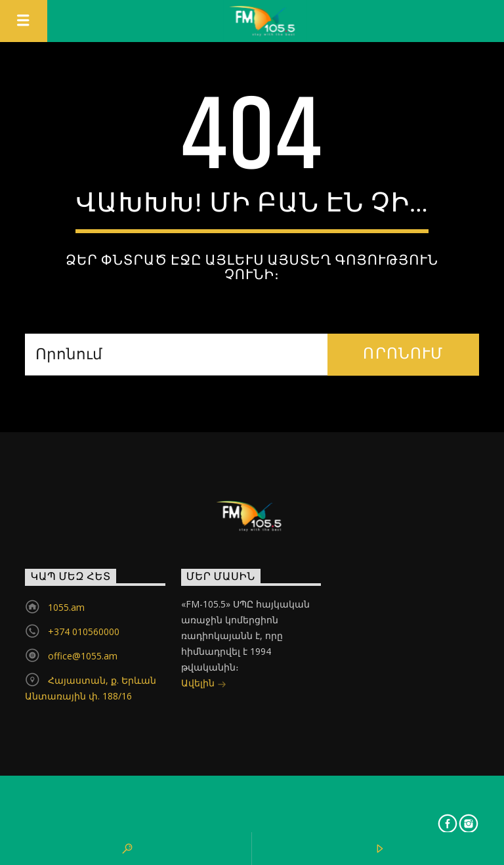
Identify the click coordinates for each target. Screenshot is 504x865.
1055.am (66, 607)
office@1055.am (83, 656)
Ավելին (204, 684)
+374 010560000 (84, 632)
